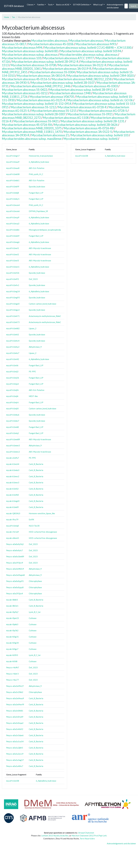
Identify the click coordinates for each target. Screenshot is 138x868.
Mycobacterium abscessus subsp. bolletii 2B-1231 (93, 121)
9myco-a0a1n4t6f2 (15, 729)
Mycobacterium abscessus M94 (22, 48)
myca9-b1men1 (13, 267)
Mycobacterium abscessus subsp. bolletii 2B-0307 (34, 114)
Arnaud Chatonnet (86, 833)
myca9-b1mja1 (13, 384)
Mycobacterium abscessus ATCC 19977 (69, 58)
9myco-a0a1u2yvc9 (15, 754)
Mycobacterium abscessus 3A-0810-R (41, 76)
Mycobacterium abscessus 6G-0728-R (82, 107)
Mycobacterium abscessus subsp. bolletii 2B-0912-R (45, 62)
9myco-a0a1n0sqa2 (15, 723)
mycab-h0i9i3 (12, 655)
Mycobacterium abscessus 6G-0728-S (103, 111)
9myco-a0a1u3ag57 (15, 760)
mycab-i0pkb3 (12, 624)
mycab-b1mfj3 (12, 489)
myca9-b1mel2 (13, 254)
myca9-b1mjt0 (12, 408)
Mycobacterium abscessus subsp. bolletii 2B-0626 (86, 125)
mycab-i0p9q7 (12, 612)
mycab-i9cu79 (12, 519)
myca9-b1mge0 (13, 304)
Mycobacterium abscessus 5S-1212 (33, 107)
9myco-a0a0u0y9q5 (15, 544)
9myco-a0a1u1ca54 (15, 741)
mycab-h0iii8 (12, 661)
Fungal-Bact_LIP (36, 193)
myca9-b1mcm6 (13, 211)
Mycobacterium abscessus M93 (96, 44)
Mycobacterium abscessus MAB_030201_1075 (32, 128)
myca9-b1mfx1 (13, 285)
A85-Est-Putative (37, 168)
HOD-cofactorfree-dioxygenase (43, 532)
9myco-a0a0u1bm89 (15, 556)
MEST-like (33, 396)
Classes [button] (30, 5)
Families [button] (41, 5)
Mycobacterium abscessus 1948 (70, 93)
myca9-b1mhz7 (13, 353)
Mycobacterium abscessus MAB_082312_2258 (82, 79)
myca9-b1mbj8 (13, 193)
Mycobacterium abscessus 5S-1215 (54, 111)
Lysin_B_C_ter (35, 612)
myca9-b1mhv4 (13, 341)
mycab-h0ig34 (12, 643)
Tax (13, 17)
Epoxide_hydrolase (37, 187)
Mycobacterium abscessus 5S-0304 (52, 72)
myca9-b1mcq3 (13, 224)
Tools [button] (50, 5)
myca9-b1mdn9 (13, 236)
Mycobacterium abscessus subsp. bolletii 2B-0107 (63, 83)
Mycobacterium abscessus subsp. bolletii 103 (100, 135)
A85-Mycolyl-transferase (40, 248)
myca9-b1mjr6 (12, 402)
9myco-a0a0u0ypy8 (15, 587)
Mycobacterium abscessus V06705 (52, 97)
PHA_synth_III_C (36, 174)
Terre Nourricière (87, 839)
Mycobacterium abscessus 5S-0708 (33, 65)
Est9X (31, 519)
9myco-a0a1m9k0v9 (15, 569)
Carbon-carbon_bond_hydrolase (43, 304)
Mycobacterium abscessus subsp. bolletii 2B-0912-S (82, 90)
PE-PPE (32, 371)
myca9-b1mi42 (13, 359)
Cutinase (33, 618)
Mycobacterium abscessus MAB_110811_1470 (32, 132)
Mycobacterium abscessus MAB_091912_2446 (41, 86)
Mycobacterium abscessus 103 (22, 58)
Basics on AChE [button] (63, 5)
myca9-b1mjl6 (12, 396)
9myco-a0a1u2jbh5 (15, 748)
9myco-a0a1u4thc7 (15, 766)
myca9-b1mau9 (13, 162)
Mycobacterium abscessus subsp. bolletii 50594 (91, 51)
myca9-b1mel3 (13, 261)
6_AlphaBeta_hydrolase (39, 162)
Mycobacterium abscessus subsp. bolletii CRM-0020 (100, 76)
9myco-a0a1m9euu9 (15, 698)
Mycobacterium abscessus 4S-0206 (51, 44)
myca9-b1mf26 (13, 273)
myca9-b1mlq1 (13, 433)
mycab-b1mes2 (13, 476)
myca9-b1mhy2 (13, 347)
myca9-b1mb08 (13, 174)
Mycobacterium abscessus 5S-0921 (90, 114)
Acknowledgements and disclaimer (115, 6)
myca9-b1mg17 (13, 156)
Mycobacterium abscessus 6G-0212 (25, 93)
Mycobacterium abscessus (86, 41)
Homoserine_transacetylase (41, 156)
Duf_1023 (33, 279)
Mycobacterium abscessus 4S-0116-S (26, 79)
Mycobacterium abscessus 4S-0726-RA (27, 125)
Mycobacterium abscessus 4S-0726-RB (89, 128)
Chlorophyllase (35, 581)
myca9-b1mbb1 (13, 180)
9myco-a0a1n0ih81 (15, 711)
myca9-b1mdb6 (13, 230)
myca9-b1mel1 (13, 248)
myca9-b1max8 (13, 168)
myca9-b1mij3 (12, 371)
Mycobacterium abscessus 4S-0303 (95, 86)
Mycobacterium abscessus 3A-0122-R (82, 65)
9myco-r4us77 (13, 680)
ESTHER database (14, 6)
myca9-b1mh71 (13, 316)
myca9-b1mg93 (13, 298)
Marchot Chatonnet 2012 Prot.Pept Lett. (89, 836)
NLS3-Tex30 (34, 526)
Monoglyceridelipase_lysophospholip (45, 230)
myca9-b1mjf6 (12, 390)
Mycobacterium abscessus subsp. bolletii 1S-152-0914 (37, 104)
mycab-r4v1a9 (12, 532)
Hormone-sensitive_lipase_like (42, 513)
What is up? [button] (98, 5)
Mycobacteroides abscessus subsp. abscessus (89, 55)
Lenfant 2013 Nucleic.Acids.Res (55, 836)
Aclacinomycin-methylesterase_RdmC (45, 316)
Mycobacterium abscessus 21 (50, 135)
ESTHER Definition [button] (81, 5)
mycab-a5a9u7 (13, 458)
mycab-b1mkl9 (12, 507)
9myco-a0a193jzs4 (15, 593)
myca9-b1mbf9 (13, 187)
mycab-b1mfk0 (13, 495)
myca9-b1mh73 (13, 322)
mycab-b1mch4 (13, 464)
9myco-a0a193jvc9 (15, 563)
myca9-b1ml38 (13, 781)
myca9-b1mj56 (13, 378)
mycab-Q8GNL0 (13, 513)
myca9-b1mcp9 (13, 217)
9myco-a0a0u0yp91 (15, 581)
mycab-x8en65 (13, 538)
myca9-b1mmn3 (13, 445)
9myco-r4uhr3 (12, 674)
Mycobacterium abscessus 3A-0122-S (88, 132)
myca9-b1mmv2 (13, 452)
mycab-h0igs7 (12, 649)
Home (7, 17)
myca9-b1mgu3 (13, 310)
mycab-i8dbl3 (12, 600)
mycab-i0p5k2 (12, 630)
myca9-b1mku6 (13, 415)
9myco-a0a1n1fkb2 (15, 692)
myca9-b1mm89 (13, 439)
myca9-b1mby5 (13, 199)
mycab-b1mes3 (13, 482)
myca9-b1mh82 (13, 328)
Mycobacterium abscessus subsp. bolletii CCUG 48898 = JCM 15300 (88, 48)
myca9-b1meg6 (13, 242)
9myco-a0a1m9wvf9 (15, 704)
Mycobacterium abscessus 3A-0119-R (67, 69)
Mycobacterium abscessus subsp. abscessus (30, 55)
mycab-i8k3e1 (12, 606)
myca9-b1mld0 (13, 427)
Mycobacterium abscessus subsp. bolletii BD (30, 51)
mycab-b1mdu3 (13, 470)
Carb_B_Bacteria (36, 464)
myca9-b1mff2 (13, 279)
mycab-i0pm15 (13, 618)
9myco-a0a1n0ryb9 (15, 717)
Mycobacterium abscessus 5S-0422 (25, 90)
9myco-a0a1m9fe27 (15, 686)
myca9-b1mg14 (13, 291)
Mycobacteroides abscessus (49, 41)
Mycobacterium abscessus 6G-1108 (66, 118)
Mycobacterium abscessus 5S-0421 (36, 121)
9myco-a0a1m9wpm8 (15, 575)
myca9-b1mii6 (12, 365)
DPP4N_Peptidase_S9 (38, 211)
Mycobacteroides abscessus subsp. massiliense (32, 139)
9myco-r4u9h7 (13, 667)
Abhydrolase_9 (35, 347)
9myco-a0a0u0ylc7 (15, 550)
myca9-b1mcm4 (13, 205)
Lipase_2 (33, 328)
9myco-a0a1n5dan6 (15, 735)
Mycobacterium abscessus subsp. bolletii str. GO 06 (100, 100)
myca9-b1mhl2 (13, 335)
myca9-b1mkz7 (13, 421)
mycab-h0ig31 (12, 637)
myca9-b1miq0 (13, 526)
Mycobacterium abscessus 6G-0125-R (41, 100)
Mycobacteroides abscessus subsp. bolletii (91, 139)
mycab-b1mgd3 (13, 501)
